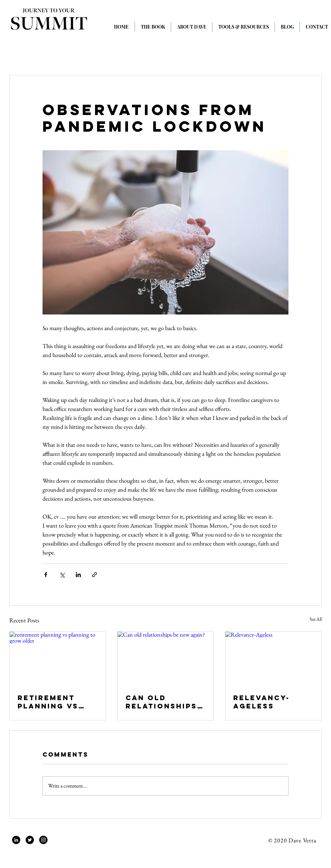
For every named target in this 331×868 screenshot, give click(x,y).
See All (316, 619)
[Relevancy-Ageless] (273, 659)
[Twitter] (30, 840)
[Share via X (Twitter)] (62, 575)
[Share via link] (95, 575)
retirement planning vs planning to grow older (49, 702)
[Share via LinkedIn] (78, 575)
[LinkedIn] (16, 840)
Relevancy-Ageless (262, 702)
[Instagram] (43, 840)
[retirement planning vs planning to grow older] (58, 659)
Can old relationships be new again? (161, 702)
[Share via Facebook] (46, 575)
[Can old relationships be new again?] (166, 659)
